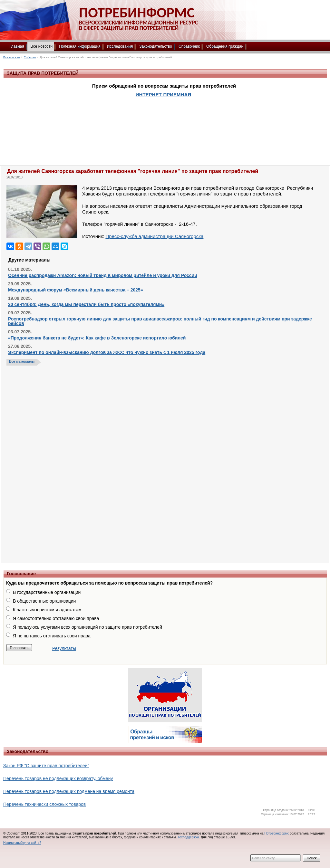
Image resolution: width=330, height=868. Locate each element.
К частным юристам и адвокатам (47, 610)
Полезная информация (80, 46)
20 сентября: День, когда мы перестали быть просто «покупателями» (86, 304)
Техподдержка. (189, 837)
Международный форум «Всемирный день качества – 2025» (76, 290)
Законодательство (156, 46)
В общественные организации (44, 601)
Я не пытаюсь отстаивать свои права (52, 636)
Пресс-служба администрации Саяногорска (154, 236)
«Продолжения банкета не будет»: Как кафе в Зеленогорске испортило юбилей (97, 338)
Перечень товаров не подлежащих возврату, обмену (58, 778)
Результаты (64, 648)
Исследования (120, 46)
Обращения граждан (225, 46)
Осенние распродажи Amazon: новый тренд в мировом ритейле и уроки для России (103, 275)
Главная (17, 46)
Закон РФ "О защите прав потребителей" (46, 766)
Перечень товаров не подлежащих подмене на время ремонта (69, 791)
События (30, 57)
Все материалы (22, 361)
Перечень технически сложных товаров (44, 804)
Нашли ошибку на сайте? (22, 843)
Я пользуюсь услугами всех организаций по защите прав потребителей (87, 627)
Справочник (189, 46)
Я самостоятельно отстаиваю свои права (56, 618)
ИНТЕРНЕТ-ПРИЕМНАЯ (163, 95)
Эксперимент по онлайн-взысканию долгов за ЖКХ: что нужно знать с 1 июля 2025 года (107, 352)
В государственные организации (47, 592)
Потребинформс (277, 833)
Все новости (42, 46)
